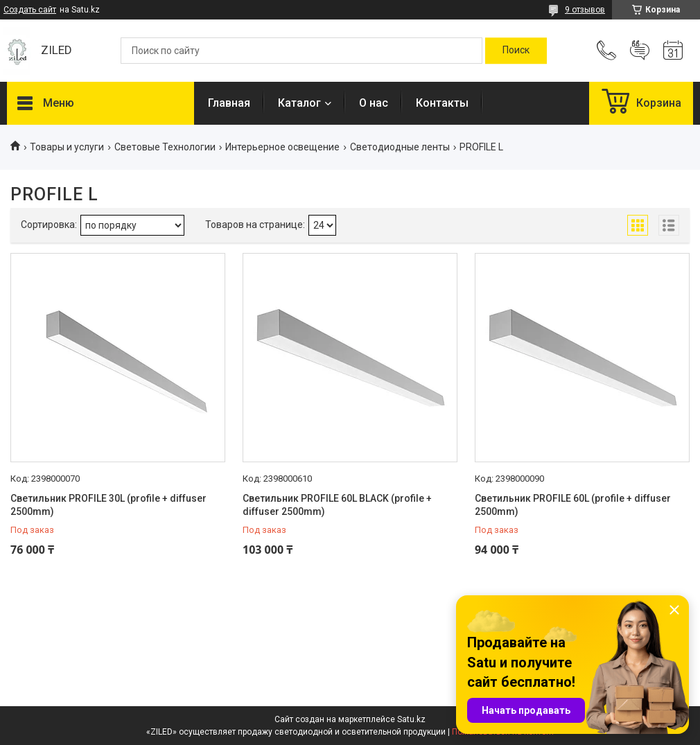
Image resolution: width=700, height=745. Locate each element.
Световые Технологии (165, 147)
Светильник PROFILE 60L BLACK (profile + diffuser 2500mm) (337, 505)
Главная (229, 103)
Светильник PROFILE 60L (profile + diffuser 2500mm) (573, 505)
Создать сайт (30, 10)
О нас (374, 103)
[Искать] (516, 51)
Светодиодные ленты (400, 147)
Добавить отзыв (640, 51)
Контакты (442, 103)
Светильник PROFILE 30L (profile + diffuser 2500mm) (108, 505)
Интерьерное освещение (282, 147)
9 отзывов (585, 10)
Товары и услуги (67, 147)
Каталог (299, 103)
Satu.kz (411, 719)
